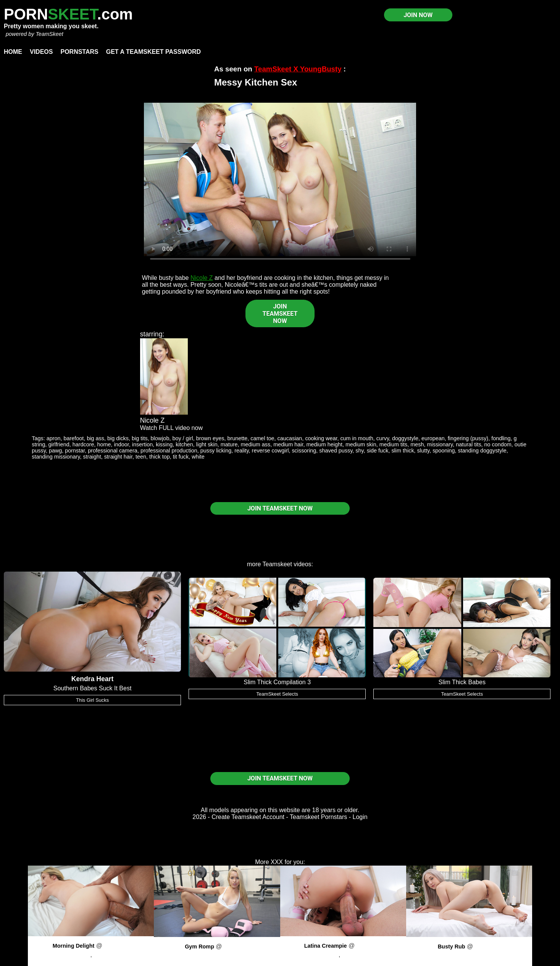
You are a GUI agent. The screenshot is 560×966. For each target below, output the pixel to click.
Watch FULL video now (171, 428)
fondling (501, 438)
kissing (164, 444)
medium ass (256, 444)
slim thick (403, 451)
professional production (169, 451)
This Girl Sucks (92, 700)
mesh (417, 444)
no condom (498, 444)
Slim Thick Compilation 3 (277, 682)
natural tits (468, 444)
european (433, 438)
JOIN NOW (418, 15)
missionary (440, 444)
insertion (142, 444)
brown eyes (210, 438)
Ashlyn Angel (111, 955)
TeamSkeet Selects (277, 694)
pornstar (75, 451)
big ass (95, 438)
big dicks (118, 438)
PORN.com (68, 14)
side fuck (378, 451)
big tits (140, 438)
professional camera (113, 451)
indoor (122, 444)
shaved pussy (336, 451)
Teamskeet (277, 564)
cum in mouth (357, 438)
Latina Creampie (326, 946)
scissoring (304, 451)
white (198, 457)
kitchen (184, 444)
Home (13, 52)
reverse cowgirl (270, 451)
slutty (424, 451)
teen (141, 457)
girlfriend (59, 444)
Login (360, 817)
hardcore (83, 444)
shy (359, 451)
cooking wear (321, 438)
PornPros (117, 946)
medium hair (288, 444)
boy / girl (182, 438)
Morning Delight (74, 946)
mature (229, 444)
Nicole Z (202, 278)
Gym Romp (199, 947)
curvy (383, 438)
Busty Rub (452, 947)
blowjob (160, 438)
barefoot (74, 438)
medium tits (394, 444)
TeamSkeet (49, 34)
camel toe (262, 438)
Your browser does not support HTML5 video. (280, 179)
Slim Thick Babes (462, 682)
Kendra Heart (93, 679)
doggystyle (405, 438)
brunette (237, 438)
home (104, 444)
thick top (160, 457)
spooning (444, 451)
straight (92, 457)
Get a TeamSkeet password (153, 52)
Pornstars (79, 52)
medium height (324, 444)
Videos (41, 52)
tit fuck (181, 457)
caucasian (290, 438)
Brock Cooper (72, 955)
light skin (207, 444)
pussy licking (216, 451)
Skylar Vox (469, 955)
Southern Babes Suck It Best (93, 688)
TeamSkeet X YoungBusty (298, 69)
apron (54, 438)
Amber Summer (363, 955)
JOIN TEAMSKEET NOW (280, 314)
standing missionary (56, 457)
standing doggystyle (482, 451)
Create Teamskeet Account (248, 817)
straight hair (118, 457)
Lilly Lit (217, 955)
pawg (55, 451)
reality (241, 451)
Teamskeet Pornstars (318, 817)
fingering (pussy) (468, 438)
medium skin (361, 444)
